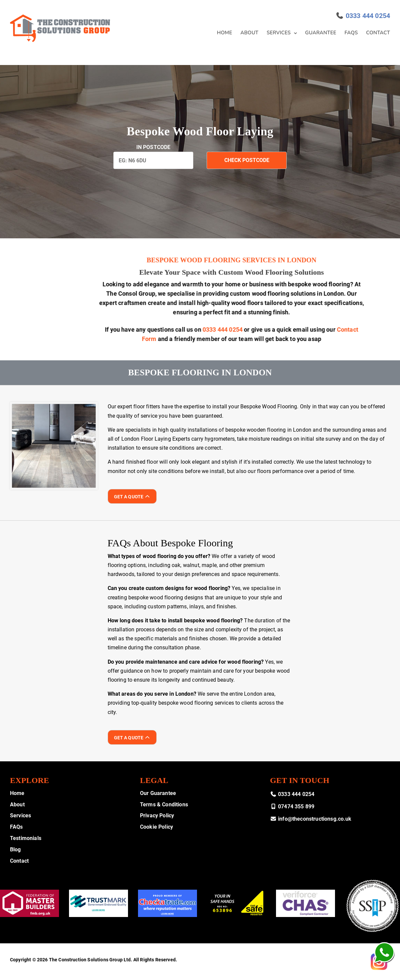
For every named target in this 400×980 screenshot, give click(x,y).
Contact (378, 33)
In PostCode (153, 147)
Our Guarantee (158, 793)
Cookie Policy (156, 827)
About (249, 33)
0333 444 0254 (368, 16)
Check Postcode (247, 160)
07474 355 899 (292, 806)
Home (225, 33)
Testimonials (26, 838)
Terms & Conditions (164, 804)
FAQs (351, 33)
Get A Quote (132, 497)
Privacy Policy (157, 815)
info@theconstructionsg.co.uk (311, 819)
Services (279, 33)
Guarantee (320, 33)
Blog (15, 849)
